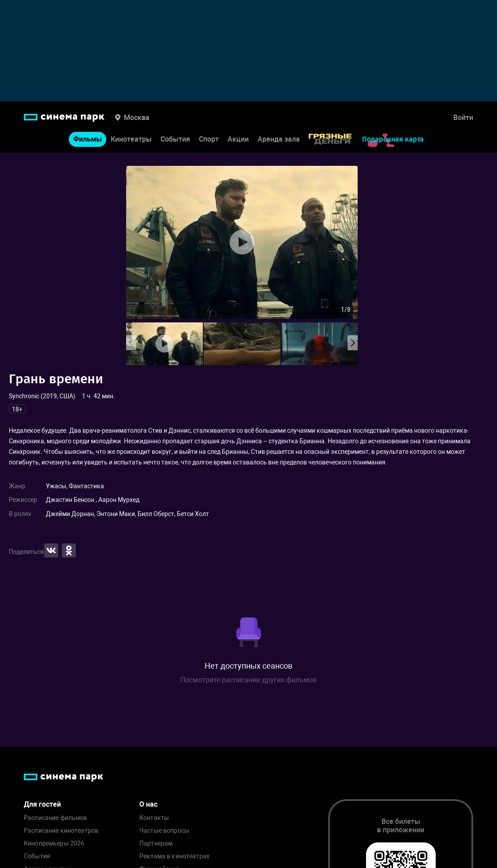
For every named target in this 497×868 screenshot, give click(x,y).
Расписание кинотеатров (61, 831)
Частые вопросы (164, 831)
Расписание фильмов (56, 818)
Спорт (209, 139)
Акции (238, 139)
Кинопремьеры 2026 (54, 844)
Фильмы (88, 139)
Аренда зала (279, 139)
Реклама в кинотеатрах (174, 856)
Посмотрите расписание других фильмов (248, 680)
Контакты (154, 818)
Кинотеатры (131, 139)
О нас (148, 804)
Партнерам (156, 844)
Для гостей (42, 804)
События (175, 139)
